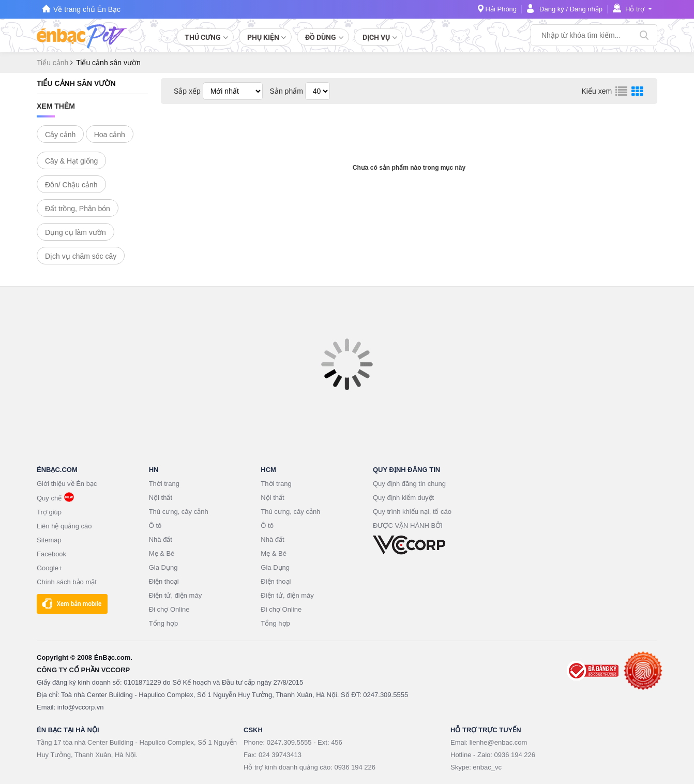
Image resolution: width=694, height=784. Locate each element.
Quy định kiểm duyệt (403, 498)
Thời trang (164, 484)
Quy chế (49, 498)
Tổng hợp (163, 623)
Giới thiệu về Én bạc (67, 484)
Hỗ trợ (635, 9)
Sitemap (49, 540)
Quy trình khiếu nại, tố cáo (412, 512)
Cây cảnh (60, 135)
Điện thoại (164, 581)
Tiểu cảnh (54, 63)
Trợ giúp (49, 512)
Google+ (50, 568)
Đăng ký (552, 9)
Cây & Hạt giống (71, 161)
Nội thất (161, 498)
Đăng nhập (586, 9)
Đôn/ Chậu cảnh (71, 185)
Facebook (51, 554)
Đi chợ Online (169, 609)
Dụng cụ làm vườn (76, 232)
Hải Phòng (501, 9)
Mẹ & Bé (162, 553)
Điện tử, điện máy (175, 595)
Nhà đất (161, 539)
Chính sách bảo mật (67, 582)
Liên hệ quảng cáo (64, 526)
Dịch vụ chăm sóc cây (81, 256)
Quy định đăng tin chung (409, 484)
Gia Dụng (163, 567)
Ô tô (155, 526)
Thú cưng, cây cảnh (179, 512)
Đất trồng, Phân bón (78, 209)
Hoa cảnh (110, 135)
